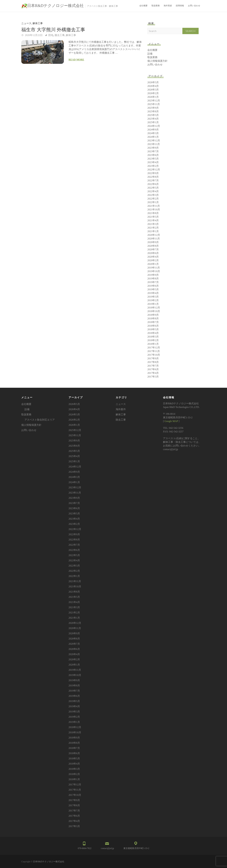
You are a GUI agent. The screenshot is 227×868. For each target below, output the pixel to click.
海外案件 (121, 409)
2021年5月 (153, 217)
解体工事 (38, 23)
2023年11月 (154, 144)
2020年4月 (153, 257)
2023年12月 (154, 140)
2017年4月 (153, 373)
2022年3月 (153, 195)
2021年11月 (154, 206)
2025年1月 (153, 122)
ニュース (26, 23)
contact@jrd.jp (107, 848)
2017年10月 (154, 355)
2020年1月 (153, 264)
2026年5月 (153, 82)
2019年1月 (153, 304)
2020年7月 (153, 249)
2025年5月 (153, 115)
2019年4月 (153, 293)
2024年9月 (153, 130)
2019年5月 (153, 289)
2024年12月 (154, 126)
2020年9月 (153, 242)
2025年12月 (154, 101)
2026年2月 (153, 93)
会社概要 (143, 6)
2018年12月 (154, 308)
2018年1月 (153, 344)
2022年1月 (153, 202)
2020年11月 (154, 239)
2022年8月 (153, 177)
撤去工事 (60, 35)
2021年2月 (153, 228)
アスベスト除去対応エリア (40, 420)
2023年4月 (153, 162)
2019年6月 (153, 286)
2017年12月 (154, 348)
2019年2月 (153, 300)
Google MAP (171, 421)
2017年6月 (153, 369)
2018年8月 (153, 318)
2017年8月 (153, 362)
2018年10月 (154, 311)
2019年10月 (154, 271)
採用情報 (180, 6)
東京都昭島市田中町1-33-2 (136, 848)
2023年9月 (153, 148)
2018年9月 (153, 315)
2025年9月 (153, 108)
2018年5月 (153, 329)
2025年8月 (153, 111)
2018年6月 (153, 326)
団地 (51, 35)
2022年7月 (153, 180)
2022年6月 (153, 184)
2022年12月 (154, 170)
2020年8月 (153, 246)
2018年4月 (153, 333)
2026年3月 (153, 90)
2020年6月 (153, 253)
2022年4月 (153, 191)
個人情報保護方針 (157, 61)
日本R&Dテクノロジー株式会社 (55, 6)
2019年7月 (153, 282)
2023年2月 (153, 166)
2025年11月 (154, 104)
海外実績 (168, 6)
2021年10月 (154, 209)
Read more (76, 60)
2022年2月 (153, 199)
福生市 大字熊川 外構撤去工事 (53, 30)
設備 (150, 54)
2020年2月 (153, 260)
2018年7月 (153, 322)
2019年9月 (153, 275)
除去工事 (121, 420)
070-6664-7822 (85, 848)
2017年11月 (154, 351)
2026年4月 (153, 86)
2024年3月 (153, 133)
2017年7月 (153, 366)
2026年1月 (153, 97)
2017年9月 (153, 358)
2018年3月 (153, 337)
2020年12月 (154, 235)
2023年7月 (153, 151)
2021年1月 (153, 231)
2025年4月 (153, 119)
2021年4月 (153, 220)
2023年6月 (153, 155)
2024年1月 (153, 137)
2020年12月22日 (33, 35)
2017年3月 (153, 377)
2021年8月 (153, 213)
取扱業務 (156, 6)
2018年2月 (153, 340)
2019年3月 (153, 297)
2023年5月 (153, 159)
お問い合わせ (194, 6)
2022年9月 (153, 173)
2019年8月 (153, 279)
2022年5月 (153, 188)
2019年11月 (154, 268)
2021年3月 (153, 224)
